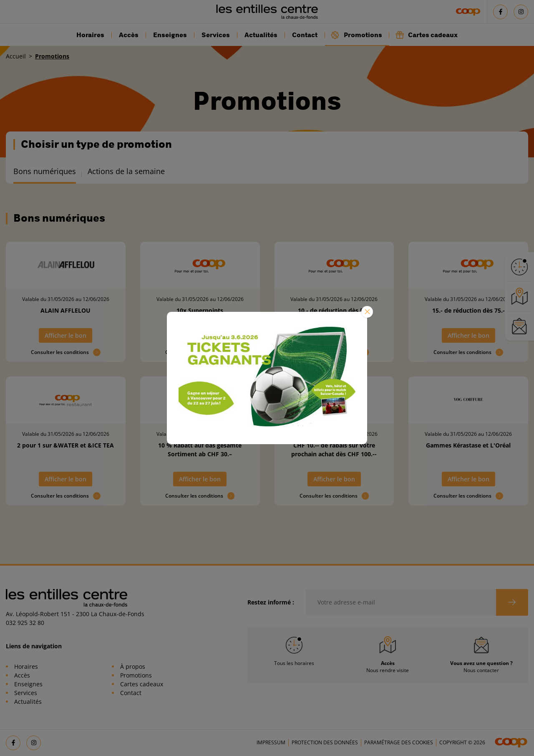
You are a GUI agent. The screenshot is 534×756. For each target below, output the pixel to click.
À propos (133, 666)
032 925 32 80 (25, 623)
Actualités (261, 35)
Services (216, 35)
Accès (129, 35)
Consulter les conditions (66, 352)
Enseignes (170, 35)
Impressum (271, 742)
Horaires (90, 35)
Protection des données (325, 742)
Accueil (16, 56)
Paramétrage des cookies (399, 742)
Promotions (356, 35)
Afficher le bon (65, 335)
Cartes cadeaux (426, 35)
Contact (305, 35)
